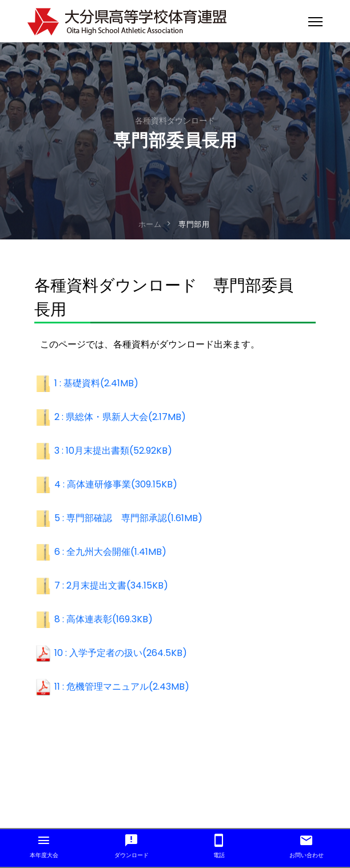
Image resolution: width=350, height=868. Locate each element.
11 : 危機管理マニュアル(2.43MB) (122, 687)
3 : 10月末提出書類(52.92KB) (113, 451)
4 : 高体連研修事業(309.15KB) (116, 484)
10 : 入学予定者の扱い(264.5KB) (121, 653)
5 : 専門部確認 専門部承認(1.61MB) (128, 518)
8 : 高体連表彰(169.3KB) (104, 619)
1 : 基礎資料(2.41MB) (96, 383)
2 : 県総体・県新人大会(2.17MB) (120, 417)
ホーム (150, 224)
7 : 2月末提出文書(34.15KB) (111, 585)
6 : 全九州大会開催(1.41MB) (110, 552)
